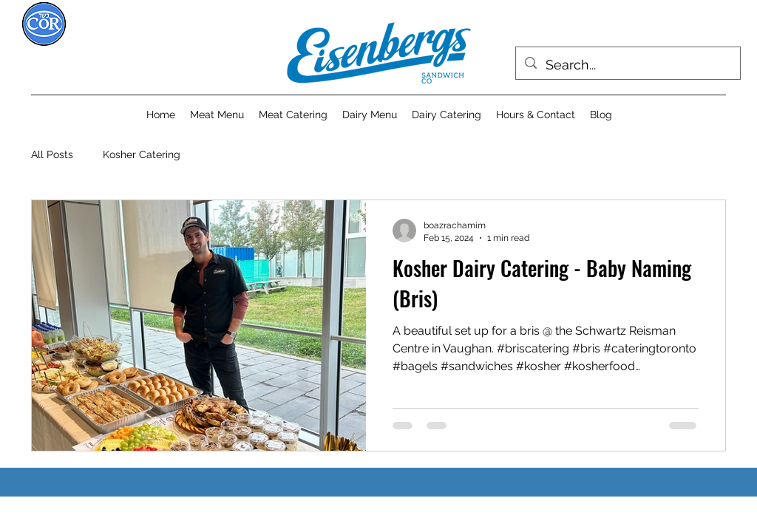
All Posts (52, 154)
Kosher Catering (142, 154)
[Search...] (627, 65)
